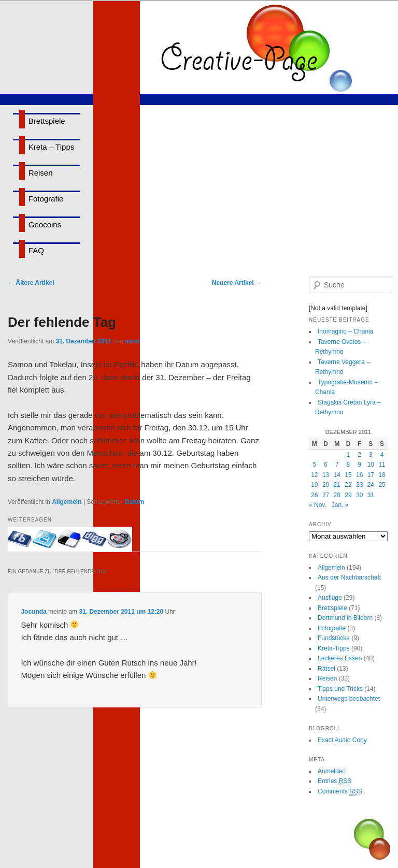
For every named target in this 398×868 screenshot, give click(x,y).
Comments (340, 792)
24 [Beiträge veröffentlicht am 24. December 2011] (371, 485)
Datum (134, 502)
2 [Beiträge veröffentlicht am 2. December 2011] (359, 455)
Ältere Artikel (31, 283)
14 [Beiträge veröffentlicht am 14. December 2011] (337, 475)
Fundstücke (334, 638)
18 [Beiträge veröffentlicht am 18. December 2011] (382, 475)
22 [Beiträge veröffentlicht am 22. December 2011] (348, 485)
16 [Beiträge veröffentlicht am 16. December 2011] (359, 475)
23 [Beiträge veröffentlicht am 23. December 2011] (359, 485)
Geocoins (45, 225)
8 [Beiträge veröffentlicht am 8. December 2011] (349, 465)
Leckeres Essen (340, 658)
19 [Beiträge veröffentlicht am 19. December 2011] (314, 485)
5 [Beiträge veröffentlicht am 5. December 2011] (315, 465)
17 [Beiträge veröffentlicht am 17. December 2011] (371, 475)
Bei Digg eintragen (95, 539)
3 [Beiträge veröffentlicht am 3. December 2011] (371, 455)
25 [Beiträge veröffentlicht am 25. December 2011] (382, 485)
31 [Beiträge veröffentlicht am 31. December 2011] (371, 495)
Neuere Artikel (237, 283)
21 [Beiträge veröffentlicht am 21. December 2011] (337, 485)
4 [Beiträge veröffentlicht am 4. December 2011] (382, 455)
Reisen (41, 173)
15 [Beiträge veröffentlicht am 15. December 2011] (348, 475)
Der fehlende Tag (62, 322)
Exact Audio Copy (342, 740)
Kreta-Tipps (334, 648)
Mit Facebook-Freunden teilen (20, 539)
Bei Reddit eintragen (120, 539)
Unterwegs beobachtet (349, 699)
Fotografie (46, 199)
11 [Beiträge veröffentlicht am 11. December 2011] (382, 465)
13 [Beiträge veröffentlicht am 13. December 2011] (326, 475)
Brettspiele (47, 121)
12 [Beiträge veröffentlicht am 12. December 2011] (314, 475)
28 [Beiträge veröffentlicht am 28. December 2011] (337, 495)
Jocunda (33, 612)
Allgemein (67, 502)
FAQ (36, 250)
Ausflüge (330, 598)
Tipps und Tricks (340, 689)
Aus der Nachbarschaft (349, 577)
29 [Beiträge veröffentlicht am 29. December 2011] (348, 495)
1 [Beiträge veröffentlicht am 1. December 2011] (349, 455)
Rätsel (326, 669)
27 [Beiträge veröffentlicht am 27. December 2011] (326, 495)
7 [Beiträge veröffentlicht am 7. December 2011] (337, 465)
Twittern (45, 539)
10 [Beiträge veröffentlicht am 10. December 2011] (371, 465)
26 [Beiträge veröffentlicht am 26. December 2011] (314, 495)
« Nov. (318, 505)
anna (132, 341)
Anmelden (332, 771)
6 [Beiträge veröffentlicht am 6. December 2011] (326, 465)
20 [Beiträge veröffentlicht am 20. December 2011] (326, 485)
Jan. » (340, 505)
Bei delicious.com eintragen (70, 539)
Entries (335, 781)
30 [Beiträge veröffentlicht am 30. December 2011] (359, 495)
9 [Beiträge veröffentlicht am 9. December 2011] (359, 465)
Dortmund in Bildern (345, 618)
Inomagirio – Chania (345, 331)
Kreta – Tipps (51, 147)
